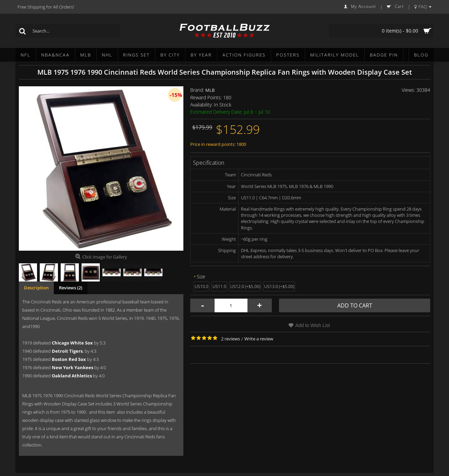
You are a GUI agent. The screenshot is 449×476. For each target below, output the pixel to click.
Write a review (259, 339)
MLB (210, 90)
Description (36, 288)
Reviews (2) (71, 288)
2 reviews (230, 339)
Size (201, 277)
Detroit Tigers (67, 351)
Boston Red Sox (69, 359)
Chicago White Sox (72, 343)
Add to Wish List (312, 325)
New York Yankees (72, 367)
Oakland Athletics (72, 376)
